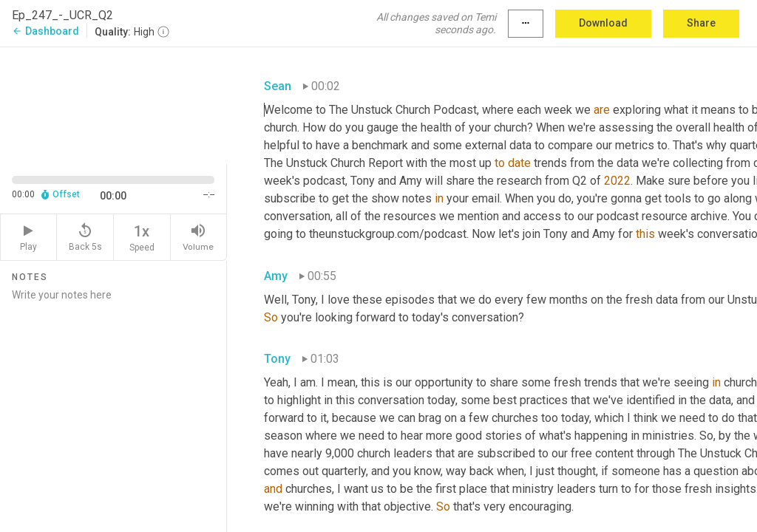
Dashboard (45, 31)
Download (603, 23)
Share (701, 23)
